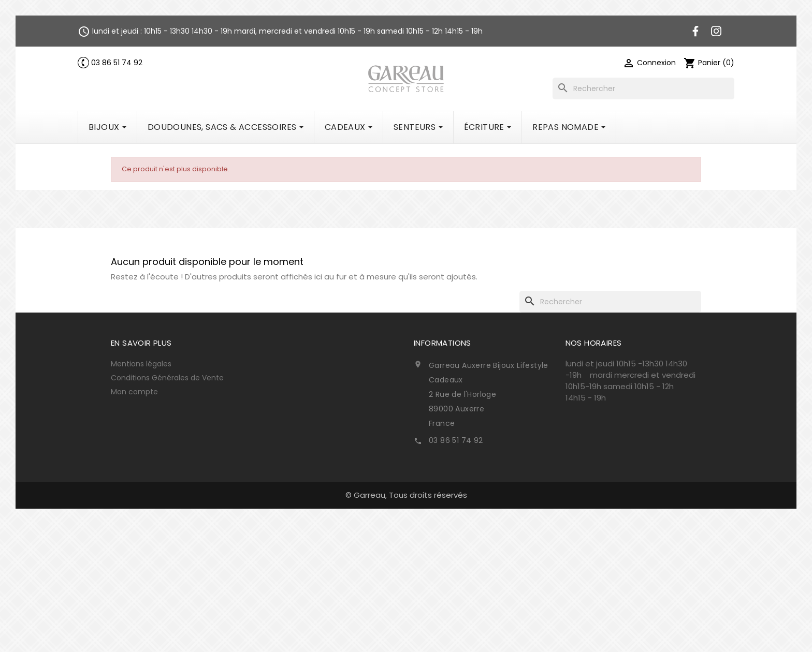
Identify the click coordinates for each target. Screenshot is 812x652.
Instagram (716, 31)
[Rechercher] (643, 88)
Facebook (695, 31)
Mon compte (134, 392)
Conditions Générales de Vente (167, 378)
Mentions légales (141, 364)
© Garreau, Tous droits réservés (406, 495)
